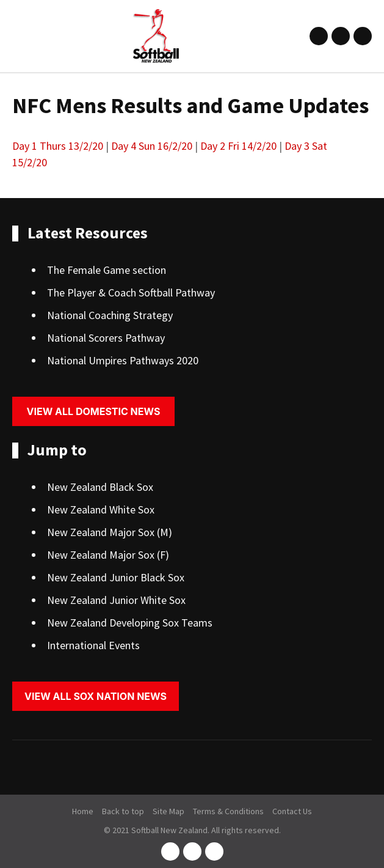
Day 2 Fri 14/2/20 (238, 146)
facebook (319, 36)
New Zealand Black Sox (100, 487)
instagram (341, 36)
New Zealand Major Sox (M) (110, 532)
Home (83, 811)
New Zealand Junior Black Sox (116, 577)
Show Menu (20, 36)
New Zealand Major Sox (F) (108, 555)
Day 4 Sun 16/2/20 (152, 146)
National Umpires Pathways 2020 (123, 360)
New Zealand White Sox (101, 509)
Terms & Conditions (228, 811)
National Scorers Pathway (106, 338)
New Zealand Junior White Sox (116, 600)
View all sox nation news (96, 696)
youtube (363, 36)
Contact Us (292, 811)
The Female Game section (107, 270)
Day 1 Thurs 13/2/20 (58, 146)
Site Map (168, 811)
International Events (93, 645)
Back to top (123, 811)
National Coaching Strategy (110, 315)
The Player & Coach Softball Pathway (131, 292)
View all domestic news (94, 411)
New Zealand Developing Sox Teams (130, 623)
